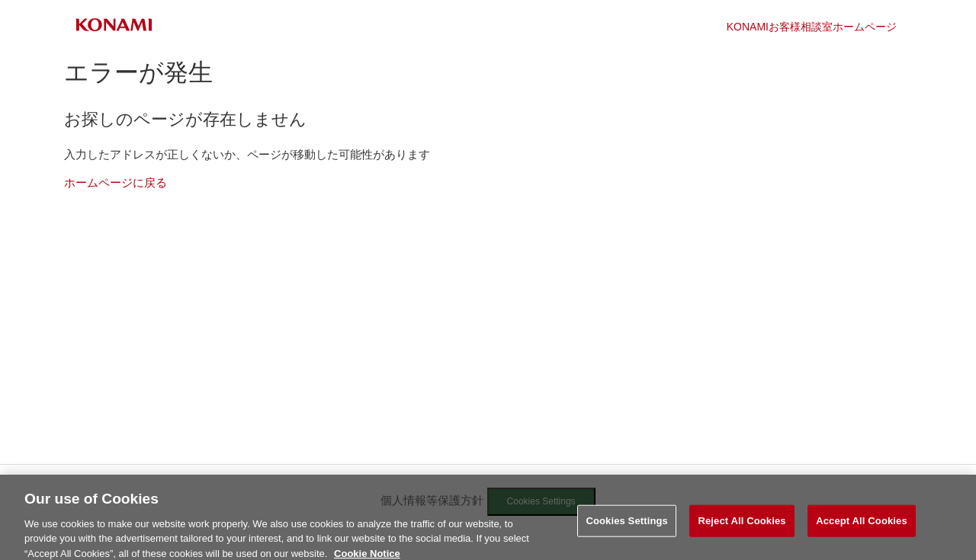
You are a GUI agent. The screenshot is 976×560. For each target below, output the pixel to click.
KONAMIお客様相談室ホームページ (812, 27)
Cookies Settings (627, 525)
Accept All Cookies (862, 525)
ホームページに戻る (116, 182)
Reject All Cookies (742, 525)
